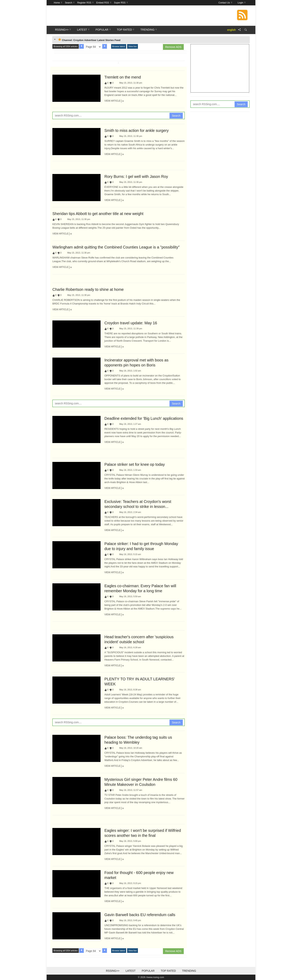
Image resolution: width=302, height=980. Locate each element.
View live (132, 46)
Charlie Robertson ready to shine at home (88, 289)
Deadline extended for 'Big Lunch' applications (144, 418)
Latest (131, 971)
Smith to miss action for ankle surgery (136, 130)
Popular (148, 971)
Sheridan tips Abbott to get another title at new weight (98, 214)
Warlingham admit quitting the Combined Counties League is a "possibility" (116, 247)
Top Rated (168, 971)
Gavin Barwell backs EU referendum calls (140, 915)
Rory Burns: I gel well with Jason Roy (136, 176)
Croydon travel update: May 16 (131, 323)
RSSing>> (113, 971)
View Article (114, 101)
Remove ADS (173, 47)
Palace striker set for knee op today (135, 464)
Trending (189, 971)
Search (176, 116)
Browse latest (119, 46)
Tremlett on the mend (123, 77)
